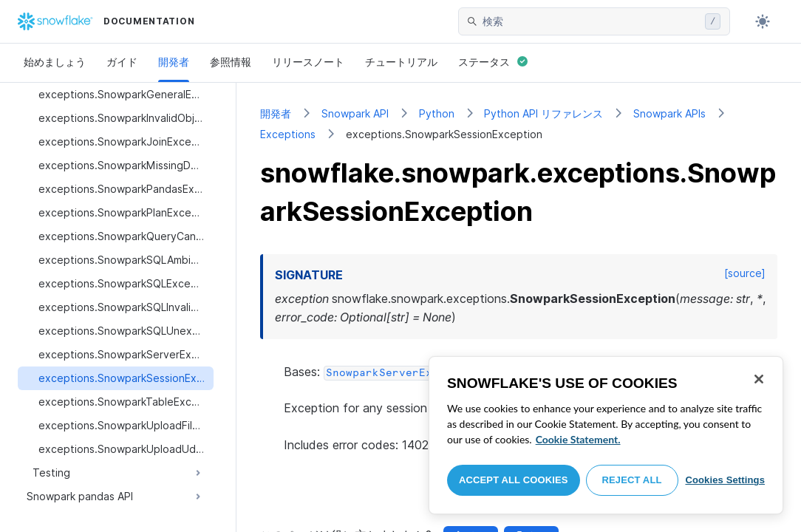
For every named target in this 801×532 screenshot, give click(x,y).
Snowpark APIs (669, 113)
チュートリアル (401, 62)
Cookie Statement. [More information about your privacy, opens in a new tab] (578, 439)
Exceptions (288, 134)
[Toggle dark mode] (763, 21)
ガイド (122, 62)
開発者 (174, 62)
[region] (606, 435)
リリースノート (308, 62)
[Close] (759, 379)
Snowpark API (355, 113)
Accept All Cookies (514, 480)
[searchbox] (591, 21)
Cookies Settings (725, 480)
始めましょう (55, 62)
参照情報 (231, 62)
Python (437, 113)
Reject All (632, 480)
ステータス (493, 62)
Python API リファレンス (543, 113)
